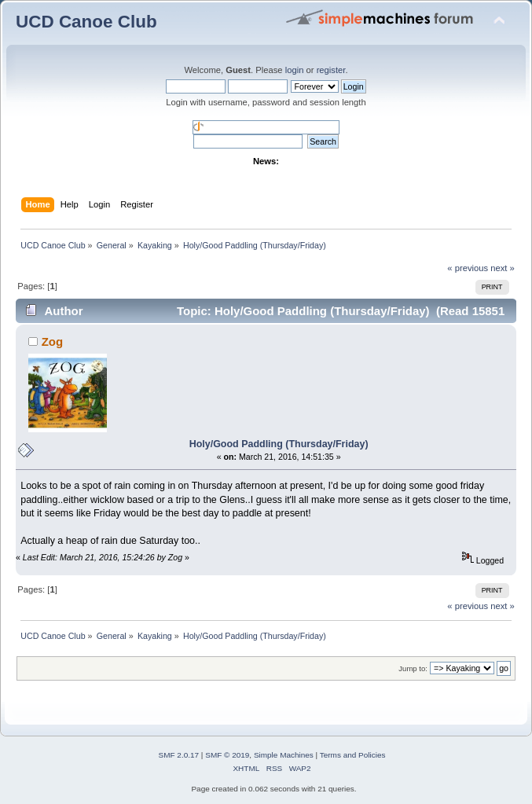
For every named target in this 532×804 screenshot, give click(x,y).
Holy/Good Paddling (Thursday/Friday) (279, 444)
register (331, 70)
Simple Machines (284, 755)
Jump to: (413, 668)
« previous (468, 268)
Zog (52, 341)
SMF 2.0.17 (179, 755)
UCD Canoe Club (86, 22)
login (295, 70)
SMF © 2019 (227, 755)
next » (503, 268)
